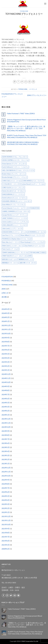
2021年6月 (6, 541)
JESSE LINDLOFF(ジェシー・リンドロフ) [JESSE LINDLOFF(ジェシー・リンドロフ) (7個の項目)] (15, 225)
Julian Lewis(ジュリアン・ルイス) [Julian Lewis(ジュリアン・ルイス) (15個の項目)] (12, 228)
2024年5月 (6, 403)
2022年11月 (6, 472)
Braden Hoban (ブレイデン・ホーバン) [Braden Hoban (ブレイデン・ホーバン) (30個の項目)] (14, 174)
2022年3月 (6, 504)
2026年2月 (6, 317)
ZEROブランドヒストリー (37, 95)
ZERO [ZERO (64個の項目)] (30, 256)
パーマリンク (33, 89)
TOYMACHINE (24, 11)
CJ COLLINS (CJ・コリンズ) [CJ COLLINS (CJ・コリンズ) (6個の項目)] (11, 184)
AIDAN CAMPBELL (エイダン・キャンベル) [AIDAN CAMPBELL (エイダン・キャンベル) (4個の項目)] (15, 160)
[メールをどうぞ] (15, 595)
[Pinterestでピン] (30, 82)
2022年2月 (6, 508)
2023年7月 (6, 439)
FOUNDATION (7, 277)
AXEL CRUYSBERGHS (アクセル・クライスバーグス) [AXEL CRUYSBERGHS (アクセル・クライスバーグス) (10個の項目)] (18, 170)
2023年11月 (6, 423)
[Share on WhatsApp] (15, 82)
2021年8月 (6, 533)
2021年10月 (6, 524)
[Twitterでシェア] (22, 82)
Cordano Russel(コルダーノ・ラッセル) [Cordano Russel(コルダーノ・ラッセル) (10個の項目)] (33, 184)
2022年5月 (6, 496)
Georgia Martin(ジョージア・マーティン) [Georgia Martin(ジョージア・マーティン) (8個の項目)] (15, 215)
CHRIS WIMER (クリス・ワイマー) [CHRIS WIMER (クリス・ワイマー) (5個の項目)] (33, 181)
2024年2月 (6, 411)
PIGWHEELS (6, 281)
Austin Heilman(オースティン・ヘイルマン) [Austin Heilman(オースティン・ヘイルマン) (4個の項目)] (15, 167)
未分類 (4, 297)
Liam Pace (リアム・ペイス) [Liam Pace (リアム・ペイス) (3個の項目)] (11, 235)
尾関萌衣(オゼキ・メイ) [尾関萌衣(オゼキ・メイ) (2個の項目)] (26, 259)
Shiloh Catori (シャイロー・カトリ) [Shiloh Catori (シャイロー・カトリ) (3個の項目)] (13, 246)
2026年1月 (6, 321)
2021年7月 (6, 537)
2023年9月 (6, 431)
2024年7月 (6, 394)
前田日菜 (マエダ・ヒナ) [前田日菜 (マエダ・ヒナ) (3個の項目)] (10, 259)
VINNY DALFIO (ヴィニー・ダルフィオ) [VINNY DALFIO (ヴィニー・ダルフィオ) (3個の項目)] (14, 256)
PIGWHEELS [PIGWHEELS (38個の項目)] (6, 239)
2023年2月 (6, 459)
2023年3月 (6, 455)
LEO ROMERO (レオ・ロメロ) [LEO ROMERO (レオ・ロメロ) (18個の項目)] (36, 232)
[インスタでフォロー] (7, 595)
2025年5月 (6, 354)
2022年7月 (6, 488)
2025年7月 (6, 346)
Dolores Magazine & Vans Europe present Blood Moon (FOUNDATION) (26, 121)
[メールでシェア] (26, 82)
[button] (45, 4)
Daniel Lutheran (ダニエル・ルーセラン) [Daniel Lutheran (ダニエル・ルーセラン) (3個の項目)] (14, 198)
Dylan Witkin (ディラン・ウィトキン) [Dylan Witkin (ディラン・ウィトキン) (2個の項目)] (13, 205)
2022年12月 (6, 468)
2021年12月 (6, 516)
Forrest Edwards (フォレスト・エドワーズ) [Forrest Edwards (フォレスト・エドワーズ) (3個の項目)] (15, 208)
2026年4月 (6, 309)
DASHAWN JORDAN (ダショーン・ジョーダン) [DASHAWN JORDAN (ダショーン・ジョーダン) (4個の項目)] (17, 201)
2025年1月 (6, 370)
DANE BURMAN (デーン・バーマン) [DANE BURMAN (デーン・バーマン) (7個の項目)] (13, 194)
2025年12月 (6, 325)
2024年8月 (6, 390)
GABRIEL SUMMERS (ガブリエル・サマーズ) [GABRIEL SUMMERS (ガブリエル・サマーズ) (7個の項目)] (16, 211)
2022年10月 (6, 476)
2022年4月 (6, 500)
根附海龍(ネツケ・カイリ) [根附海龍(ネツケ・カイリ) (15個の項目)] (10, 263)
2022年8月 (6, 484)
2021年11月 (6, 520)
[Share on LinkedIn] (33, 82)
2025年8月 (6, 342)
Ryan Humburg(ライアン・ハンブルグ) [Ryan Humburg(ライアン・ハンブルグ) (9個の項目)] (33, 242)
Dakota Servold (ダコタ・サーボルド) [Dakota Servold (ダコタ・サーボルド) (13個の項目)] (13, 191)
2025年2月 (6, 366)
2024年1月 (6, 415)
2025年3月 (6, 362)
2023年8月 (6, 435)
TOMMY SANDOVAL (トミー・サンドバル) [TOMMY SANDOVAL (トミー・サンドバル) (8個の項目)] (15, 252)
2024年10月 (6, 382)
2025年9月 (6, 338)
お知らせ (5, 293)
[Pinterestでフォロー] (18, 595)
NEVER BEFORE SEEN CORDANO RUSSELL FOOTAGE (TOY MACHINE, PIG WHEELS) (23, 143)
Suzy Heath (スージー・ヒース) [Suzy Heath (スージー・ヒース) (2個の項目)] (34, 246)
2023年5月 (6, 447)
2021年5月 (6, 545)
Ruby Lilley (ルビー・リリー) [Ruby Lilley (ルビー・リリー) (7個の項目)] (11, 242)
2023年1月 (6, 463)
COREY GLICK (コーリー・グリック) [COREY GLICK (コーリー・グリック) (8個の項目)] (13, 188)
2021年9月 (6, 529)
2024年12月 (6, 374)
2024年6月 (6, 399)
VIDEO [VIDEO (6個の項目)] (43, 252)
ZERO (4, 289)
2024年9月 (6, 386)
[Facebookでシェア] (18, 82)
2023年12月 (6, 419)
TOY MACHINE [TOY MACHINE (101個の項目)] (35, 252)
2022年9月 (6, 480)
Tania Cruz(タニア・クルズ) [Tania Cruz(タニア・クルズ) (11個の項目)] (10, 249)
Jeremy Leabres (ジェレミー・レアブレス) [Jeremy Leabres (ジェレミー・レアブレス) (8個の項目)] (15, 222)
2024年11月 (6, 378)
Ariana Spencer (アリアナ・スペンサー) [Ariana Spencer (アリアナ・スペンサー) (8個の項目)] (14, 164)
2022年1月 (6, 512)
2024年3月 (6, 407)
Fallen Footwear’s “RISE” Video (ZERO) (21, 113)
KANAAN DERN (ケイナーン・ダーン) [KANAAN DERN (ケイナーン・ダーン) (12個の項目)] (14, 232)
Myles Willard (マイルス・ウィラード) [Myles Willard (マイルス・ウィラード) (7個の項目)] (32, 235)
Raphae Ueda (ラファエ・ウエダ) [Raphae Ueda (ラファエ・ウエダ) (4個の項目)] (22, 239)
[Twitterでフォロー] (11, 595)
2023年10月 (6, 427)
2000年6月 (6, 549)
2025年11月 (6, 329)
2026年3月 (6, 313)
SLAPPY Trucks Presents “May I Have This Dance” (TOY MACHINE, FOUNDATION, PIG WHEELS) (27, 136)
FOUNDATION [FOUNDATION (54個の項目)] (34, 208)
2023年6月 (6, 443)
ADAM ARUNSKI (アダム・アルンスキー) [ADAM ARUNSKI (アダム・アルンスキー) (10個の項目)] (15, 157)
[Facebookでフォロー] (3, 595)
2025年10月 (6, 333)
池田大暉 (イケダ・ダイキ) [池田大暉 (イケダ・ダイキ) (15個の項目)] (28, 263)
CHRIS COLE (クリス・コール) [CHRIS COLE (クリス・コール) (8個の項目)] (11, 181)
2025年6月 (6, 350)
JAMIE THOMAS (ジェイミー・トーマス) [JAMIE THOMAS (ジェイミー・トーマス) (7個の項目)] (15, 218)
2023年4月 (6, 451)
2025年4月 (6, 358)
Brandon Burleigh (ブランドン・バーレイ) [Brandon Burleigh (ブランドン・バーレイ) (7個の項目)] (15, 177)
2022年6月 (6, 492)
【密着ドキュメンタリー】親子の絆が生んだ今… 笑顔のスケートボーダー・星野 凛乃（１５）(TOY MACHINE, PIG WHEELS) (26, 128)
